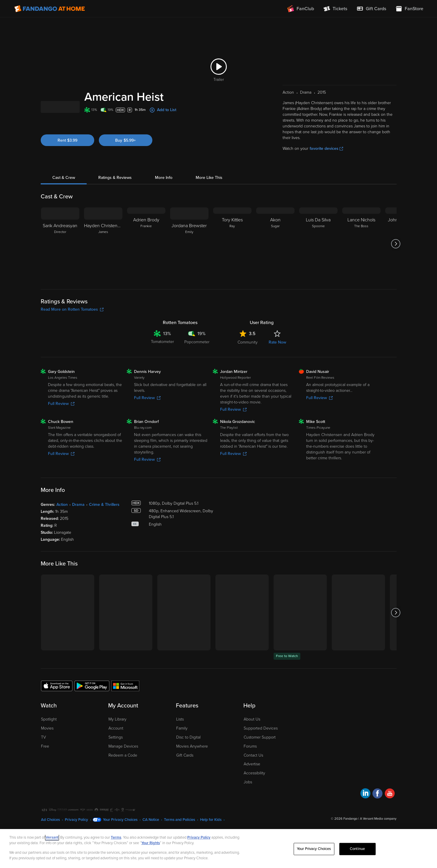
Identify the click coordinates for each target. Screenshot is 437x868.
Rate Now (277, 355)
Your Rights (151, 843)
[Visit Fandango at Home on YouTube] (390, 807)
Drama (78, 518)
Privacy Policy (199, 837)
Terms (116, 837)
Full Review (61, 417)
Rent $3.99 (67, 159)
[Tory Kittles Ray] (232, 257)
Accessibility (254, 786)
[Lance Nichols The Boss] (361, 257)
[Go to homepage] (50, 9)
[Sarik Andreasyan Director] (60, 257)
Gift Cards (185, 768)
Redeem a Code (123, 768)
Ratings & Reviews (115, 191)
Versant (52, 837)
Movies (47, 741)
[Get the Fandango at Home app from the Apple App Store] (57, 699)
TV (43, 750)
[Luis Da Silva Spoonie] (318, 257)
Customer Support (260, 750)
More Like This (209, 191)
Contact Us (253, 768)
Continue (357, 849)
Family (182, 741)
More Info (164, 191)
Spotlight (49, 732)
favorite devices (326, 162)
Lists (180, 732)
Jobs (248, 795)
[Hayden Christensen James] (103, 257)
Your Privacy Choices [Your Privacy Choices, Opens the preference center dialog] (314, 849)
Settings (116, 750)
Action (62, 518)
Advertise (252, 777)
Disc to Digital (188, 750)
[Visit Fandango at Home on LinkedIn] (365, 807)
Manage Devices (123, 759)
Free (45, 759)
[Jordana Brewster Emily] (189, 257)
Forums (250, 759)
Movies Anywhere (192, 759)
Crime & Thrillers (104, 518)
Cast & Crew (64, 191)
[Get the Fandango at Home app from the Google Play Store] (92, 699)
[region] (219, 849)
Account (116, 741)
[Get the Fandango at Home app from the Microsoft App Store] (125, 699)
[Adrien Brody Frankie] (146, 257)
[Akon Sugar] (275, 257)
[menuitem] (371, 9)
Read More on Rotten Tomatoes (72, 322)
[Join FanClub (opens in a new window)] (301, 9)
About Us (252, 732)
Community (248, 355)
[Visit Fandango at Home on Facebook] (378, 807)
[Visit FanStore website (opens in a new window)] (409, 9)
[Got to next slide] (396, 257)
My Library (117, 732)
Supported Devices (261, 741)
